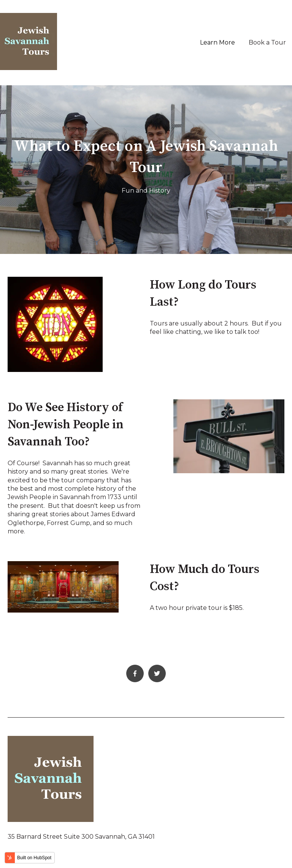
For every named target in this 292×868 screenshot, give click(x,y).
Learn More (217, 42)
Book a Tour (267, 42)
